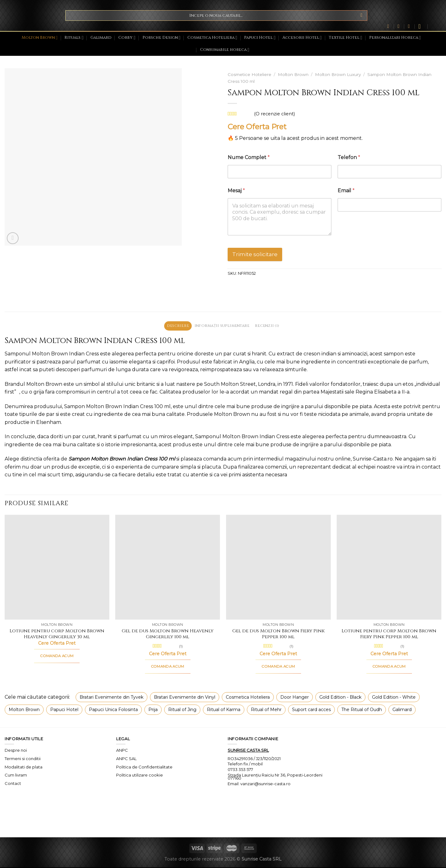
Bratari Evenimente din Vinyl (185, 698)
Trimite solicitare (255, 254)
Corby (127, 38)
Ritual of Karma (224, 710)
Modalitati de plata (24, 768)
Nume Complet (249, 157)
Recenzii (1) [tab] (271, 326)
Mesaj (236, 191)
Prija (153, 710)
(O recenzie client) (274, 114)
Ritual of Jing (182, 710)
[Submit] (362, 16)
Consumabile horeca (225, 50)
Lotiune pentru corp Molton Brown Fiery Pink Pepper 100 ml (389, 635)
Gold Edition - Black (340, 698)
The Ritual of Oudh (362, 710)
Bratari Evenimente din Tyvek (111, 698)
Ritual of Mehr (266, 710)
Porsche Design (162, 38)
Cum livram (16, 776)
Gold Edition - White (394, 698)
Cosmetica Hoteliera (212, 38)
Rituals (74, 38)
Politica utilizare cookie (140, 776)
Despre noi (16, 751)
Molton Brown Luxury (338, 74)
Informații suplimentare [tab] (222, 326)
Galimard (101, 38)
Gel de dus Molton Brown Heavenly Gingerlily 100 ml (168, 635)
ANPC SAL (126, 759)
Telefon (349, 157)
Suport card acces (311, 710)
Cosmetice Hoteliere (249, 74)
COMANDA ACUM (57, 657)
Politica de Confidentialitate (144, 768)
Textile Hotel (345, 38)
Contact (13, 784)
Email (346, 191)
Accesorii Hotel (302, 38)
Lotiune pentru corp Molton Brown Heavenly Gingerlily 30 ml (57, 635)
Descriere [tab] (174, 326)
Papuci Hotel (260, 38)
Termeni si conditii (23, 759)
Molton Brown (40, 38)
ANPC (122, 751)
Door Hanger (295, 698)
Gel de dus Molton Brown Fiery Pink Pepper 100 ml (278, 635)
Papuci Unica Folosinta (113, 710)
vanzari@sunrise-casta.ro (265, 784)
